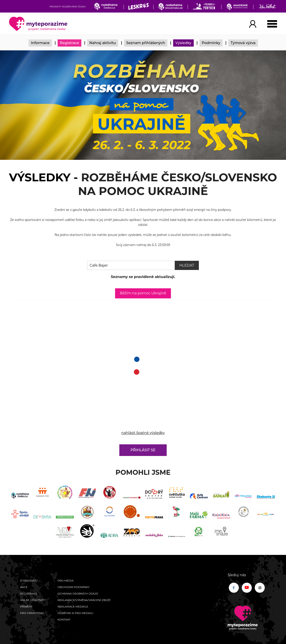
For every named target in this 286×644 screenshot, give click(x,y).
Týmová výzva (243, 43)
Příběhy (26, 607)
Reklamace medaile (73, 607)
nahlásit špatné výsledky (143, 433)
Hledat (187, 265)
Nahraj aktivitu (103, 43)
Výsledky (183, 43)
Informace (40, 43)
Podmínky (211, 43)
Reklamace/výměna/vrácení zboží (84, 600)
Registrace (69, 43)
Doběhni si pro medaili (75, 613)
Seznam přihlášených (146, 43)
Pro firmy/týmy (32, 613)
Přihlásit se (143, 450)
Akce (24, 587)
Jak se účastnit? (33, 600)
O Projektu (29, 581)
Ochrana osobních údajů (78, 594)
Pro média (65, 581)
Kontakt (64, 619)
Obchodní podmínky (73, 587)
